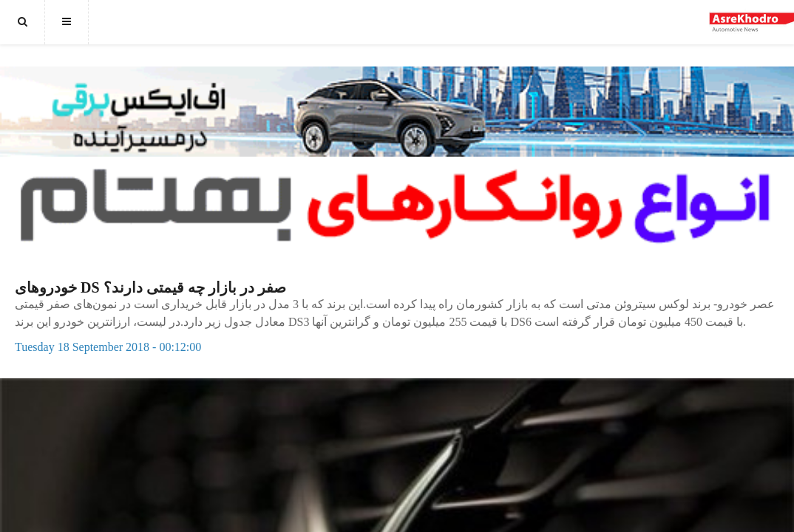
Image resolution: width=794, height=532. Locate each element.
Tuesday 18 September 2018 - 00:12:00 (108, 347)
